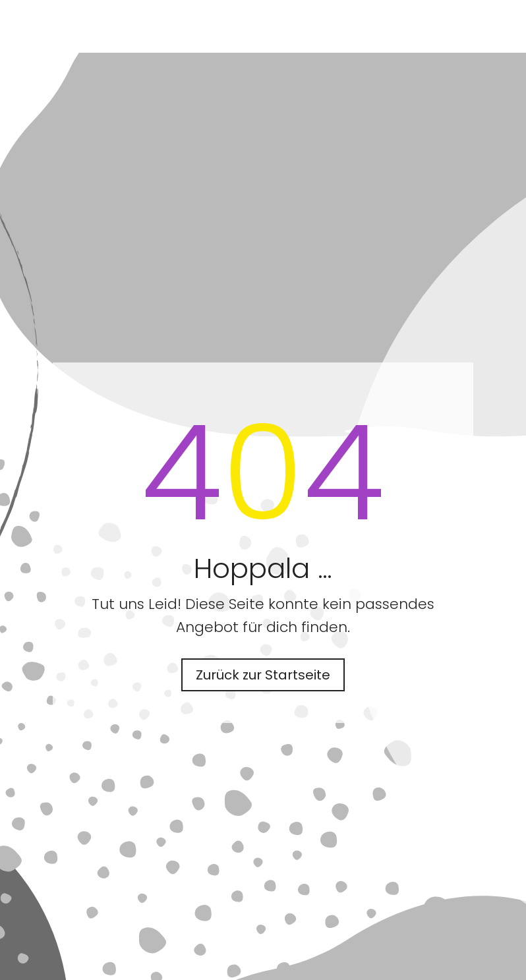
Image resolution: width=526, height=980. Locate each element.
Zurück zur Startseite (263, 675)
